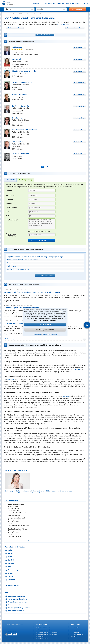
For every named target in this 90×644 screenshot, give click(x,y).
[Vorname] (42, 199)
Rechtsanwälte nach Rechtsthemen (48, 634)
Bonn (10, 567)
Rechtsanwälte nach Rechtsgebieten (48, 632)
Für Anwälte (76, 3)
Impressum (37, 334)
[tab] (15, 28)
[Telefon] (42, 204)
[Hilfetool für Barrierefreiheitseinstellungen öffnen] (87, 325)
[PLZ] (42, 212)
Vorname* (9, 199)
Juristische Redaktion (44, 639)
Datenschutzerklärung (50, 334)
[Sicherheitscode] (42, 235)
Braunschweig (13, 570)
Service (68, 3)
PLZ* (7, 212)
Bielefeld (11, 560)
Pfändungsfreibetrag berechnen (20, 608)
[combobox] (42, 191)
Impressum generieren (16, 596)
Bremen (11, 573)
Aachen (10, 550)
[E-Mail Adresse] (42, 208)
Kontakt (76, 630)
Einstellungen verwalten (45, 330)
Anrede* (9, 191)
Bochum (11, 563)
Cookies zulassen (45, 325)
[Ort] (42, 216)
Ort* (7, 216)
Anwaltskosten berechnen (18, 599)
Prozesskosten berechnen (17, 602)
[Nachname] (42, 195)
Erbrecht (78, 369)
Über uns (76, 637)
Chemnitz (11, 576)
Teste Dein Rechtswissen (45, 35)
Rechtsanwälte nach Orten (45, 630)
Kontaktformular (64, 24)
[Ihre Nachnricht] (42, 224)
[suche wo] (50, 9)
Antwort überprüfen (45, 276)
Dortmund (11, 580)
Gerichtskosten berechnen (18, 605)
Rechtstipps (48, 3)
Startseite (76, 628)
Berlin (10, 557)
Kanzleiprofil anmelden (44, 628)
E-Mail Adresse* (11, 208)
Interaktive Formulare (16, 611)
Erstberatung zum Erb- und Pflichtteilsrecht (22, 308)
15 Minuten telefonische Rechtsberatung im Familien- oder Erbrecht (32, 292)
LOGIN (86, 3)
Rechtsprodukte (59, 3)
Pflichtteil (11, 380)
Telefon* (9, 203)
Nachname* (10, 195)
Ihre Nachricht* (12, 220)
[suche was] (17, 9)
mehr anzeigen (13, 585)
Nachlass (65, 396)
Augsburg (11, 553)
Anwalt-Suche (38, 3)
